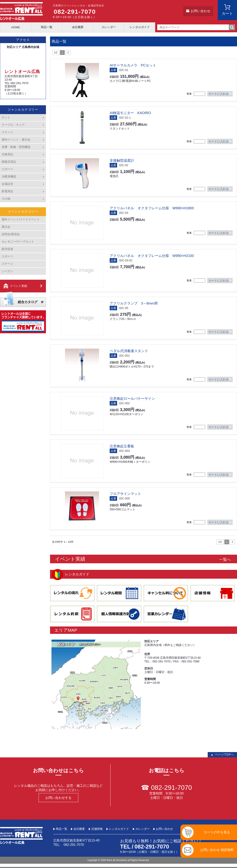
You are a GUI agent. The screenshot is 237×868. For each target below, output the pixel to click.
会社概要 (78, 27)
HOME (16, 27)
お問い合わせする (58, 798)
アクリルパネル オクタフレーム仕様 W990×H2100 (152, 256)
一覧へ (225, 559)
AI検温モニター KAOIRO (130, 113)
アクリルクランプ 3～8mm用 (134, 303)
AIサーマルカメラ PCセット (133, 65)
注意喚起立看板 (122, 446)
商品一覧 (47, 27)
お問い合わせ (201, 11)
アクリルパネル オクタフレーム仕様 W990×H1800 (152, 208)
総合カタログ (28, 302)
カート (227, 14)
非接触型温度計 (122, 161)
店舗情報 (97, 829)
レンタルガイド (140, 27)
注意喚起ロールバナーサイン (132, 399)
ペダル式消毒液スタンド (129, 351)
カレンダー (109, 27)
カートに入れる (219, 94)
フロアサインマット (125, 494)
